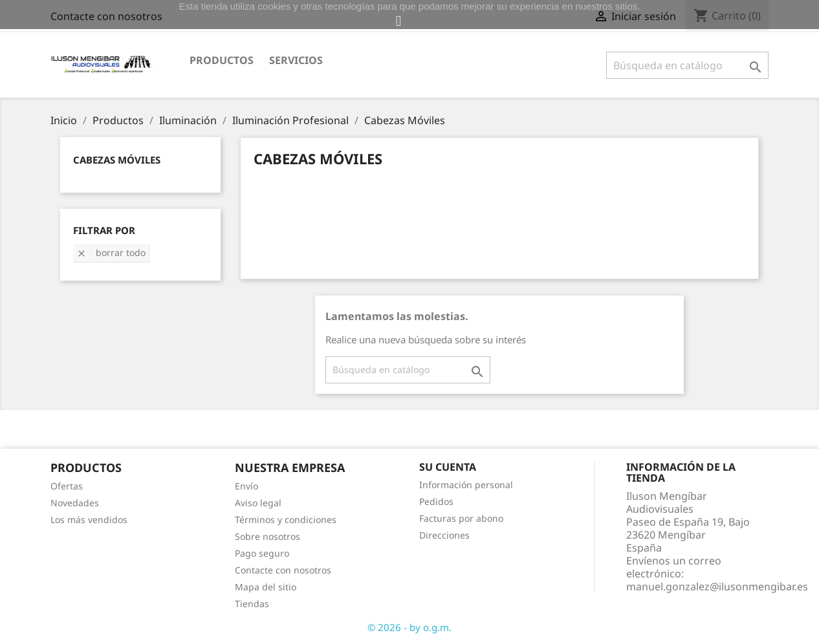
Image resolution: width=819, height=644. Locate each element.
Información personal (466, 485)
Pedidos (436, 501)
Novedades (75, 503)
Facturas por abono (461, 518)
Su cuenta (448, 467)
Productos (222, 60)
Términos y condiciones (286, 520)
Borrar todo (111, 252)
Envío (246, 486)
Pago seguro (262, 553)
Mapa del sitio (266, 587)
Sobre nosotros (268, 536)
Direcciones (444, 535)
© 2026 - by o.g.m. (409, 627)
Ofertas (67, 486)
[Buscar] (687, 65)
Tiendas (252, 604)
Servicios (296, 60)
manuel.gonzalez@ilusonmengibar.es (717, 586)
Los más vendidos (89, 520)
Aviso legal (258, 503)
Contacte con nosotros (283, 570)
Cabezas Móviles (117, 160)
